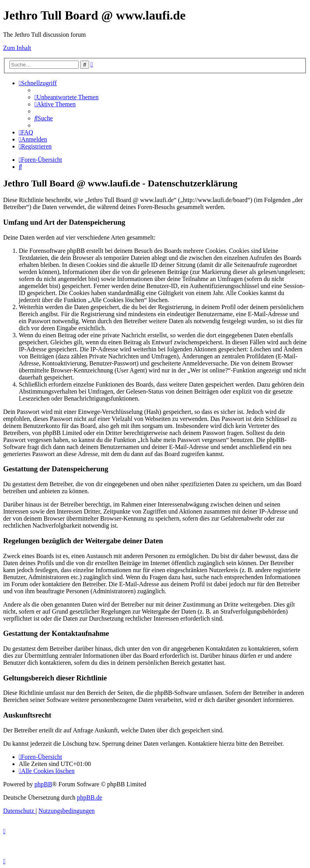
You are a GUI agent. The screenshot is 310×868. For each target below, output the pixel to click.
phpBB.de (90, 797)
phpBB (43, 784)
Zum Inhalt (17, 48)
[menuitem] (66, 97)
